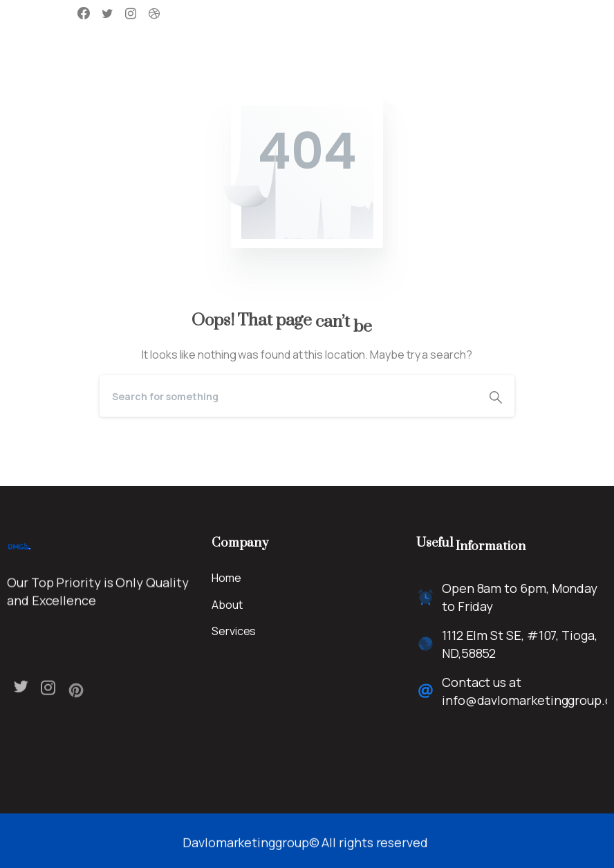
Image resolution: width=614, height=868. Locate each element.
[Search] (288, 396)
